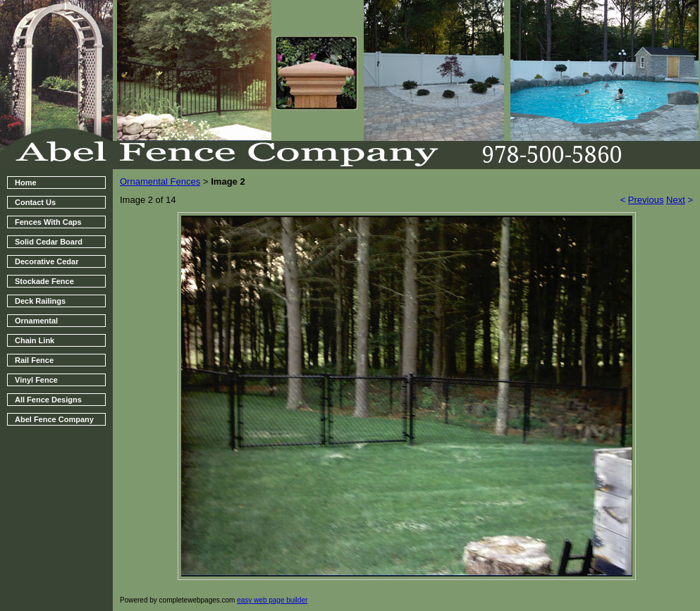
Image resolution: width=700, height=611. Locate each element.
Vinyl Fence (36, 380)
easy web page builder (272, 600)
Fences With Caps (48, 222)
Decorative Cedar (47, 261)
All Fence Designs (48, 400)
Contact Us (35, 202)
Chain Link (35, 340)
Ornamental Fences (160, 181)
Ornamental (36, 321)
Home (26, 183)
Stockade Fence (44, 281)
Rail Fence (34, 360)
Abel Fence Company (54, 419)
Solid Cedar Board (49, 242)
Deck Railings (40, 301)
